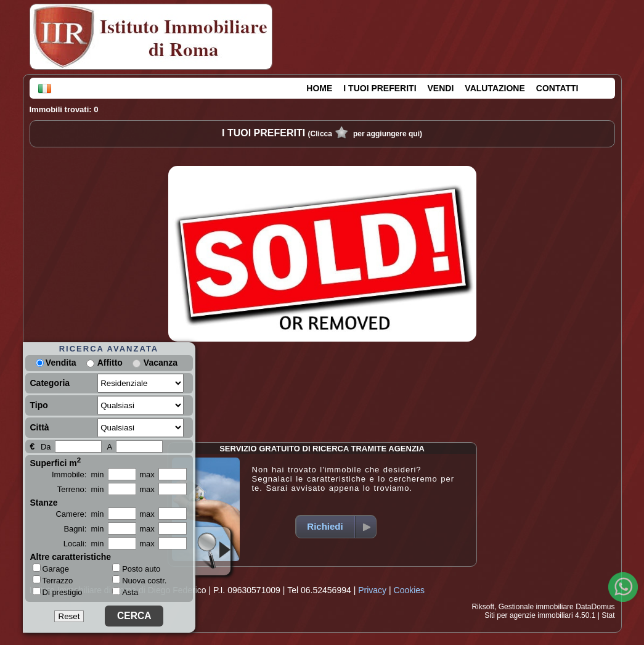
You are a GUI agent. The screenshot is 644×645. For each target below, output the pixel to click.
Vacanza (161, 363)
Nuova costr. (139, 581)
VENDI (441, 88)
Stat (608, 615)
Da (46, 447)
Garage (51, 569)
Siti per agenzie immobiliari (528, 615)
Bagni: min (84, 529)
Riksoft (483, 607)
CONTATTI (557, 88)
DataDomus (595, 607)
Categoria (50, 383)
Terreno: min (81, 489)
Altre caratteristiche (71, 557)
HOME (319, 88)
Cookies (410, 590)
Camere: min (79, 514)
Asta (125, 592)
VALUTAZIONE (495, 88)
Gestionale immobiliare (536, 607)
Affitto (110, 363)
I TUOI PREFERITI (380, 88)
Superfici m (56, 462)
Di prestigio (58, 592)
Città (40, 427)
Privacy (372, 590)
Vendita (56, 363)
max (147, 475)
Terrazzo (53, 580)
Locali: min (84, 544)
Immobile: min (78, 475)
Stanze (44, 503)
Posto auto (136, 569)
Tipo (39, 405)
